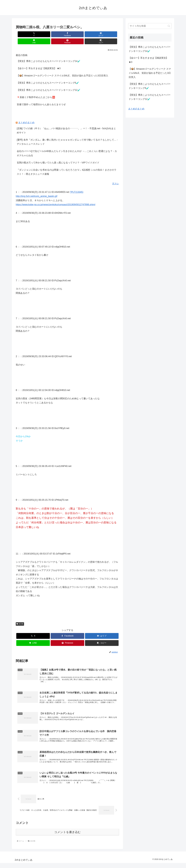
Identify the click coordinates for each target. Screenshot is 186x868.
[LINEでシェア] (76, 34)
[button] (111, 34)
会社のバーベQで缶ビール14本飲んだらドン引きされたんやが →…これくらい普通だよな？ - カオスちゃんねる (67, 146)
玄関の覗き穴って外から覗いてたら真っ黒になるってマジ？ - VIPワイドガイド (58, 156)
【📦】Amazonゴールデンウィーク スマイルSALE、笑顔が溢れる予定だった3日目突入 (62, 68)
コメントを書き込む (67, 837)
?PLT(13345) (77, 185)
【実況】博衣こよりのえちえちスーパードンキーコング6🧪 (48, 76)
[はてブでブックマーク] (59, 34)
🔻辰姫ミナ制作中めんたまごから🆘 (36, 90)
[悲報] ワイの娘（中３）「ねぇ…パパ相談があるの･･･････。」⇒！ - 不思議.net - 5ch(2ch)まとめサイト (66, 123)
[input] (150, 26)
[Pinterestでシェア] (94, 34)
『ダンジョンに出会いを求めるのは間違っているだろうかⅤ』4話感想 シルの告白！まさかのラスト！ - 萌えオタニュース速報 (67, 165)
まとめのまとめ (26, 115)
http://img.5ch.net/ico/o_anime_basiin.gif (36, 189)
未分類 (20, 617)
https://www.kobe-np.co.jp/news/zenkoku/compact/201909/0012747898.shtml (55, 197)
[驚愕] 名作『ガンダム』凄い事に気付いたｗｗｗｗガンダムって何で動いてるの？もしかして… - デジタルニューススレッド (67, 135)
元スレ (116, 177)
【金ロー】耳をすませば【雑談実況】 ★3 (39, 61)
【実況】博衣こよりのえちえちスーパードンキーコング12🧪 (49, 83)
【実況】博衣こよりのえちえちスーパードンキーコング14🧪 (49, 54)
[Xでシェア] (24, 34)
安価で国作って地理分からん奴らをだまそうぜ (41, 97)
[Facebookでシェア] (41, 34)
